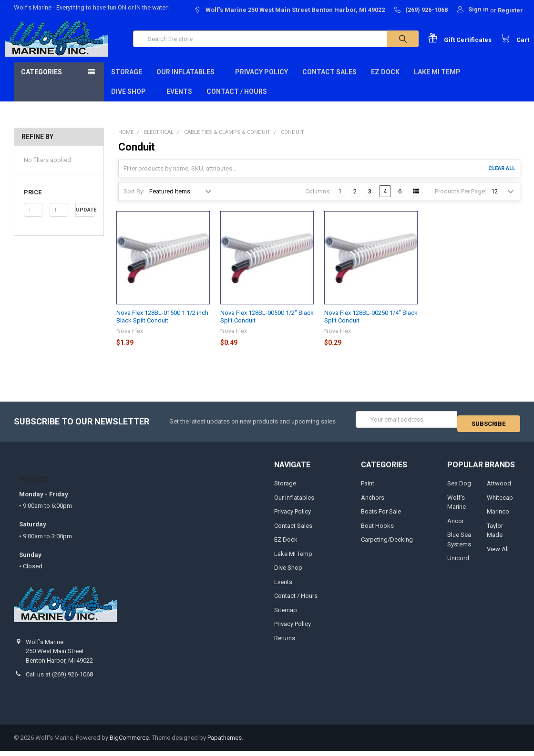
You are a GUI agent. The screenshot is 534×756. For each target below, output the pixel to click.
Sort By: (134, 201)
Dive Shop (132, 101)
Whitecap (500, 502)
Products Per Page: (461, 201)
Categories (41, 81)
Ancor (456, 526)
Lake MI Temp (437, 81)
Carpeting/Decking (387, 545)
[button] (59, 202)
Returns (285, 643)
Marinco (498, 517)
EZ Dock (385, 81)
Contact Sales (329, 81)
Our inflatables (189, 81)
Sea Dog (459, 489)
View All (498, 554)
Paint (368, 489)
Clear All (502, 178)
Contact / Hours (237, 101)
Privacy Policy (262, 81)
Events (179, 101)
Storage (127, 81)
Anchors (373, 502)
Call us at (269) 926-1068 (59, 680)
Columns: (318, 201)
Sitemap (286, 615)
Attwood (499, 489)
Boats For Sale (381, 517)
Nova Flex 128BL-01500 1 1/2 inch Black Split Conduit (162, 326)
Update (85, 219)
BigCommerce (129, 743)
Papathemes (225, 743)
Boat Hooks (377, 530)
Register (510, 10)
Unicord (458, 563)
